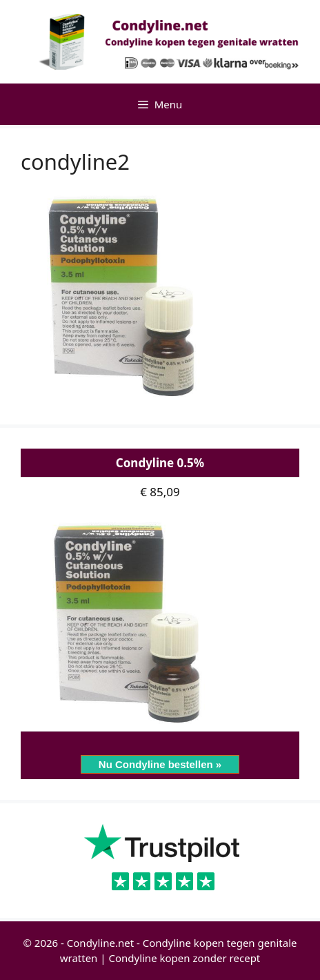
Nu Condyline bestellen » (160, 764)
